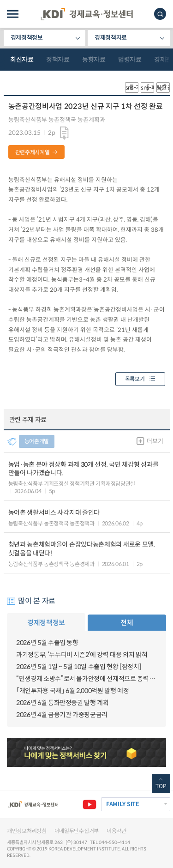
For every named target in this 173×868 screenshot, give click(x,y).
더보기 (155, 441)
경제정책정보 (27, 38)
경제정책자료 (111, 38)
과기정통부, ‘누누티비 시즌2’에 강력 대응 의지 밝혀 (82, 655)
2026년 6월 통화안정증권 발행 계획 (63, 703)
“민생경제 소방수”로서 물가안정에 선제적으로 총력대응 (86, 679)
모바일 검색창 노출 (160, 14)
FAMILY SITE (123, 804)
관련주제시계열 (33, 152)
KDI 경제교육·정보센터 (87, 14)
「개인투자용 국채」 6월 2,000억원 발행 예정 (73, 691)
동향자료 (94, 60)
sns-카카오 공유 (132, 87)
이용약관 (116, 831)
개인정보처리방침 (27, 831)
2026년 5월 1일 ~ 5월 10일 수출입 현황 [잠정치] (79, 667)
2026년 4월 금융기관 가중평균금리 (62, 715)
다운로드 (64, 133)
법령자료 (130, 60)
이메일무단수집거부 (77, 831)
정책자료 (58, 60)
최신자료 (22, 60)
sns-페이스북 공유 (147, 87)
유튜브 (89, 804)
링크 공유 (163, 87)
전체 (127, 623)
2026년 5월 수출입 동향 (47, 643)
